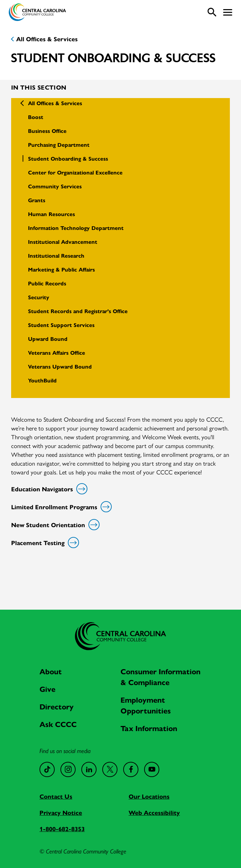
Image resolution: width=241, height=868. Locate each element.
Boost (36, 117)
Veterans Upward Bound (60, 366)
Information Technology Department (76, 228)
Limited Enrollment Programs (60, 507)
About (51, 671)
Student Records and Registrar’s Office (78, 311)
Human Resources (51, 214)
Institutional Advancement (63, 242)
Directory (57, 706)
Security (39, 297)
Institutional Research (56, 255)
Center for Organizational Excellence (75, 172)
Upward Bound (48, 339)
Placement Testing (44, 543)
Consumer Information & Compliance (160, 677)
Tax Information (149, 728)
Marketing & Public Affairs (61, 269)
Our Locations (149, 796)
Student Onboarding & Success (68, 158)
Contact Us (56, 796)
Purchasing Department (59, 145)
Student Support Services (61, 325)
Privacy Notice (61, 812)
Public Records (47, 283)
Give (47, 689)
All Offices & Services (47, 39)
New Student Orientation (54, 525)
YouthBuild (42, 380)
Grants (37, 200)
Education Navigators (48, 489)
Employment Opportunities (146, 705)
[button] (228, 12)
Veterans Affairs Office (57, 353)
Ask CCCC (58, 724)
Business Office (47, 131)
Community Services (55, 186)
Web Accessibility (154, 812)
